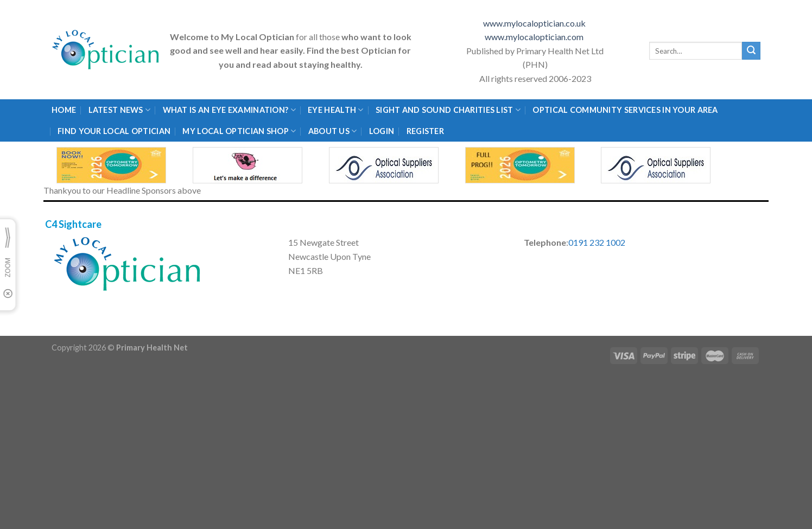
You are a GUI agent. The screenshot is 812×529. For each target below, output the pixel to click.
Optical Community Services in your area (625, 110)
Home (64, 110)
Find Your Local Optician (114, 131)
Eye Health (335, 110)
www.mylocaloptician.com (535, 37)
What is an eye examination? (229, 110)
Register (425, 131)
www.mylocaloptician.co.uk (535, 23)
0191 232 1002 (597, 242)
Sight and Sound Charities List (448, 110)
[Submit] (751, 51)
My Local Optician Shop (239, 131)
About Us (333, 131)
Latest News (120, 110)
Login (382, 131)
